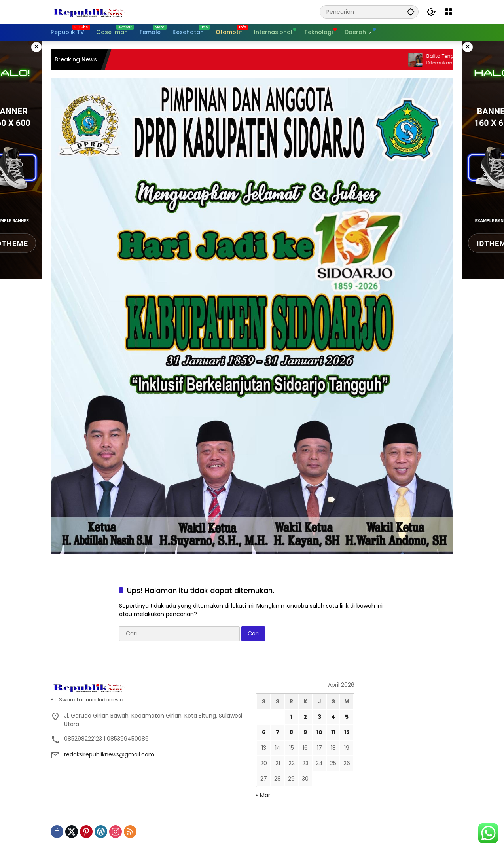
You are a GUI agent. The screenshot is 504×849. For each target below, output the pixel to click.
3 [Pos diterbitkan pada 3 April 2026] (319, 717)
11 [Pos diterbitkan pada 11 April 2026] (333, 732)
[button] (411, 12)
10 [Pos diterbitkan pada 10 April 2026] (319, 732)
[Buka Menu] (449, 12)
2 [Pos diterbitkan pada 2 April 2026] (305, 717)
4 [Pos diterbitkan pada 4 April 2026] (333, 717)
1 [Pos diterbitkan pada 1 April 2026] (291, 717)
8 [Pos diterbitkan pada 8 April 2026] (291, 732)
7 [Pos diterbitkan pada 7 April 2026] (278, 732)
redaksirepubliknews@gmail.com (109, 754)
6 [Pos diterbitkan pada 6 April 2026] (264, 732)
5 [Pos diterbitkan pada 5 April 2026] (347, 717)
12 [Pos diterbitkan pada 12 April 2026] (347, 732)
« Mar (263, 795)
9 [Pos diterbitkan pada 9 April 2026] (305, 732)
